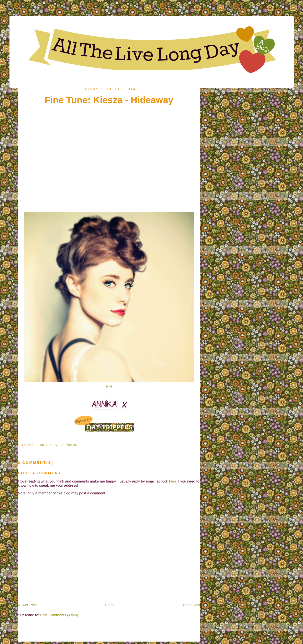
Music (60, 445)
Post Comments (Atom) (59, 615)
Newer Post (27, 605)
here (173, 481)
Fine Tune (46, 445)
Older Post (192, 605)
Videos (72, 445)
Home (110, 605)
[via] (109, 386)
